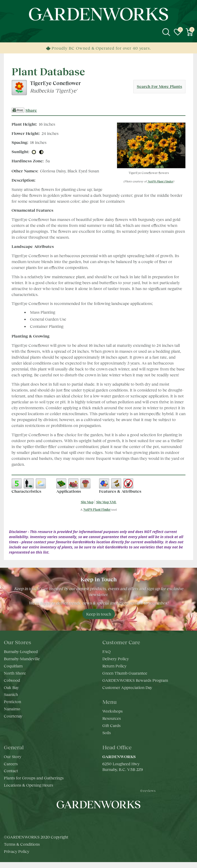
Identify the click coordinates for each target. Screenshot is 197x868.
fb (83, 820)
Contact (11, 771)
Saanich (11, 694)
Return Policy (114, 666)
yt (104, 820)
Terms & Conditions (22, 850)
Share (31, 110)
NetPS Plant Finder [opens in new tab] (97, 510)
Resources (112, 718)
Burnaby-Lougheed (21, 651)
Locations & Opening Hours (28, 785)
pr (114, 820)
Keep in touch (99, 614)
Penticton (12, 701)
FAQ (106, 651)
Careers (11, 764)
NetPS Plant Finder (160, 181)
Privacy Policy (17, 857)
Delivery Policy (116, 659)
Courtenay (13, 716)
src (166, 32)
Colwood (12, 680)
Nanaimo (12, 709)
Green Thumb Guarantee (125, 673)
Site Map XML (106, 502)
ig (93, 820)
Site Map (87, 502)
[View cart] (189, 32)
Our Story (13, 756)
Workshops (112, 711)
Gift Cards (111, 725)
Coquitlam (13, 666)
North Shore (15, 673)
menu (8, 32)
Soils (107, 732)
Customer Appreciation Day (127, 687)
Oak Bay (11, 687)
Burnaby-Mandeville (22, 659)
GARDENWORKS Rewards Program (135, 680)
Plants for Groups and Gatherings (34, 778)
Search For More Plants (159, 86)
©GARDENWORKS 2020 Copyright (36, 843)
